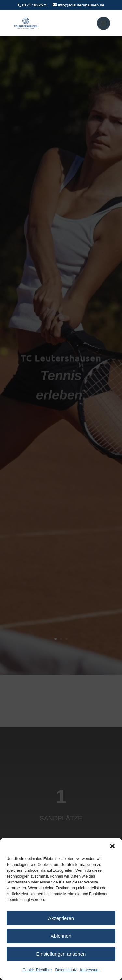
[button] (112, 846)
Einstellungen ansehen (61, 954)
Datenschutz (66, 970)
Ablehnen (61, 936)
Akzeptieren (61, 918)
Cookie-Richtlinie (37, 970)
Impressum (90, 970)
